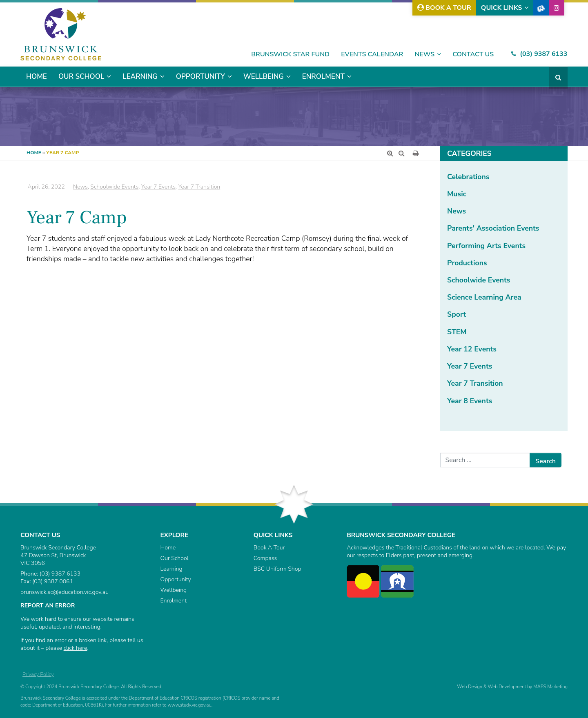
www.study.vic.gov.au (189, 705)
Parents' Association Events (493, 228)
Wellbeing (264, 77)
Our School (81, 77)
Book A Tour (444, 8)
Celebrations (468, 177)
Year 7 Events (470, 366)
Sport (457, 314)
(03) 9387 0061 (53, 581)
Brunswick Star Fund (290, 54)
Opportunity (200, 77)
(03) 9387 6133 (539, 54)
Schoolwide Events (479, 280)
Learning (140, 77)
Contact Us (473, 54)
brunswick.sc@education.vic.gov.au (65, 592)
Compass (265, 558)
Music (457, 194)
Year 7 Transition (475, 383)
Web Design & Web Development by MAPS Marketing (512, 687)
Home (37, 77)
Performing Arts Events (486, 246)
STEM (457, 332)
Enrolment (323, 77)
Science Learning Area (484, 297)
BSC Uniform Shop (277, 569)
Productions (467, 263)
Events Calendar (372, 54)
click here (76, 648)
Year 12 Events (472, 349)
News (424, 54)
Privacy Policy (38, 674)
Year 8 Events (470, 401)
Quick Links (501, 8)
